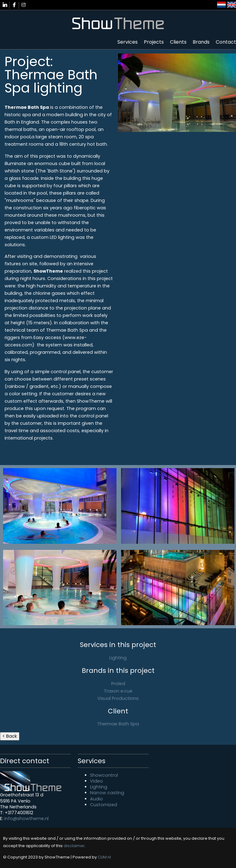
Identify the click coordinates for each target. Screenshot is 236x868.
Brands (201, 42)
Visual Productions (118, 698)
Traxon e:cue (118, 691)
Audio (96, 799)
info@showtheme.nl (26, 819)
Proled (118, 684)
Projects (154, 42)
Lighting (118, 658)
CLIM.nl (104, 857)
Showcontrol (104, 775)
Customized (104, 805)
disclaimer (74, 846)
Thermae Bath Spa (118, 724)
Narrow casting (107, 793)
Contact (226, 42)
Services (128, 42)
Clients (178, 42)
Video (96, 781)
